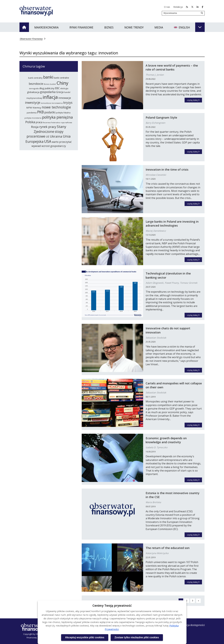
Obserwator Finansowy (31, 39)
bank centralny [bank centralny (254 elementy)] (35, 78)
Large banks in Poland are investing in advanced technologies (172, 223)
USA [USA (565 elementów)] (48, 141)
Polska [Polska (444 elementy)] (30, 122)
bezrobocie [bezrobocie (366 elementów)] (36, 84)
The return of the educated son (168, 548)
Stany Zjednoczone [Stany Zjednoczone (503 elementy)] (50, 129)
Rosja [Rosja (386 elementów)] (35, 127)
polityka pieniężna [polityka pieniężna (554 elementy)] (57, 117)
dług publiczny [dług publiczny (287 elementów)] (47, 88)
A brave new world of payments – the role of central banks (172, 67)
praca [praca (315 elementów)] (39, 122)
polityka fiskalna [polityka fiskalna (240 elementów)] (63, 113)
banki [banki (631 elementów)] (48, 77)
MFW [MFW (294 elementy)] (29, 108)
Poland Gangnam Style (161, 117)
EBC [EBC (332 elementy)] (57, 88)
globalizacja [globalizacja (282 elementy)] (33, 92)
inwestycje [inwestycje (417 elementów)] (33, 103)
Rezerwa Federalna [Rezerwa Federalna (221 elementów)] (51, 122)
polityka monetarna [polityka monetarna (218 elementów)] (33, 118)
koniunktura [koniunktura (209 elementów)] (46, 103)
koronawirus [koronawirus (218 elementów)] (57, 103)
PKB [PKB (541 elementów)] (40, 112)
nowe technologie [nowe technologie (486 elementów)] (56, 107)
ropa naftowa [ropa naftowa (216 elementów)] (66, 122)
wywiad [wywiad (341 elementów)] (36, 146)
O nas (167, 7)
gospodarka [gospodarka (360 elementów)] (48, 92)
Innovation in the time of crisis (167, 169)
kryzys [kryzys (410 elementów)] (68, 103)
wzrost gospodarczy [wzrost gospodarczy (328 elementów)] (54, 146)
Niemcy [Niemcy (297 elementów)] (37, 108)
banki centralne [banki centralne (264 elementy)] (61, 78)
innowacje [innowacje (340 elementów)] (65, 98)
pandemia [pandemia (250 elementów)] (32, 113)
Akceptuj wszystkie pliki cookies (85, 637)
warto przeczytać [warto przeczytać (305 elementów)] (62, 142)
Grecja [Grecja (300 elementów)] (60, 92)
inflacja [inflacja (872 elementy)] (50, 97)
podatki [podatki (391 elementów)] (50, 112)
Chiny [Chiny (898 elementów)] (62, 83)
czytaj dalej (194, 100)
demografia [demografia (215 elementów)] (34, 88)
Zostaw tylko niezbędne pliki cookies (137, 637)
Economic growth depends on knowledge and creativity (166, 440)
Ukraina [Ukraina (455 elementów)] (56, 136)
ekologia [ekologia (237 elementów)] (64, 88)
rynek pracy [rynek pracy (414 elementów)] (48, 127)
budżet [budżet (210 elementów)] (53, 84)
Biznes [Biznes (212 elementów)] (47, 84)
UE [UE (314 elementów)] (48, 137)
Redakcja (178, 7)
